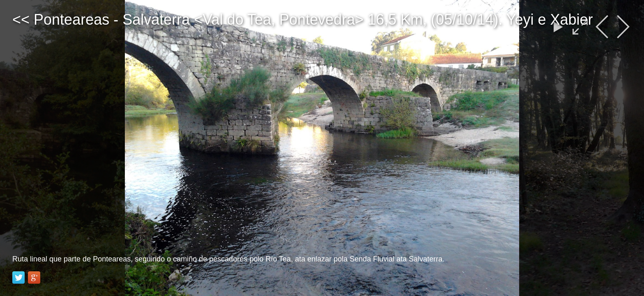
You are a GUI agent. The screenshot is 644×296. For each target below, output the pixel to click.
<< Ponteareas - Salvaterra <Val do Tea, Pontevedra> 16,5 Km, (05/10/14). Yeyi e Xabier (303, 20)
